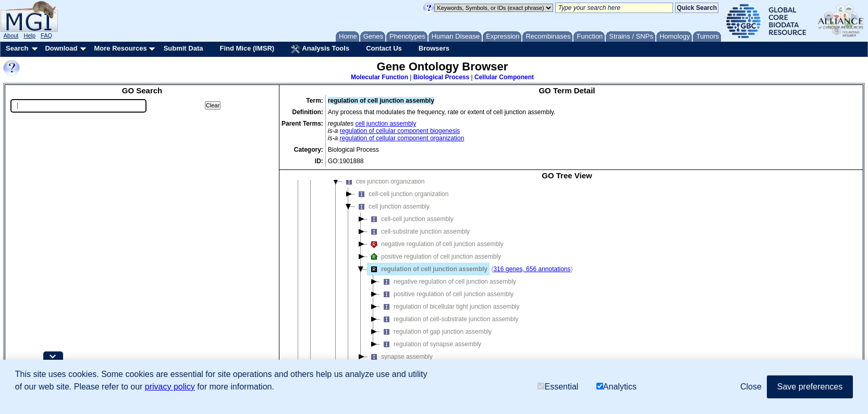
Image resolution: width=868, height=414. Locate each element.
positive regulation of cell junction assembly (434, 257)
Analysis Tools (320, 49)
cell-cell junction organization (402, 194)
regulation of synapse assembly (431, 344)
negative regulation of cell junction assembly (436, 244)
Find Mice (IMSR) (247, 48)
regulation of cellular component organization (402, 138)
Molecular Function (380, 77)
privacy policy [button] (170, 387)
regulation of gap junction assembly (436, 332)
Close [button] (751, 387)
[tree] (567, 282)
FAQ (46, 35)
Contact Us (384, 48)
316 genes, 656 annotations (532, 269)
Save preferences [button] (810, 387)
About (11, 35)
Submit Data (184, 48)
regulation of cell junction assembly (427, 269)
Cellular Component (504, 77)
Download (61, 48)
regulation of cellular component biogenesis (400, 131)
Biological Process (441, 77)
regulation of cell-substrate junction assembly (449, 319)
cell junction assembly (386, 124)
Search (17, 48)
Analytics (616, 387)
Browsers (434, 48)
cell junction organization (383, 181)
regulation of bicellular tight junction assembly (450, 307)
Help (29, 35)
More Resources (120, 48)
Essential (558, 387)
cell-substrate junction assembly (419, 232)
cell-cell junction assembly (411, 219)
